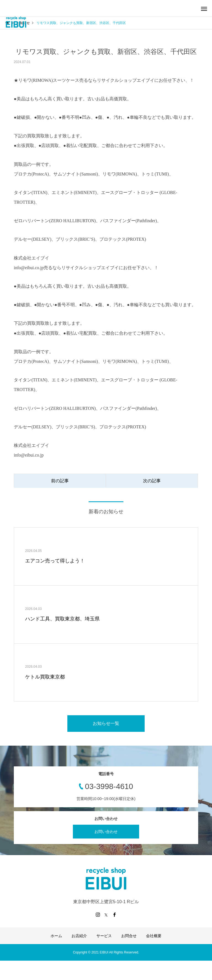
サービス (104, 936)
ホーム (56, 936)
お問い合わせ (106, 832)
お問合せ (129, 936)
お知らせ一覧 (106, 723)
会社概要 (154, 936)
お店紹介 (79, 936)
